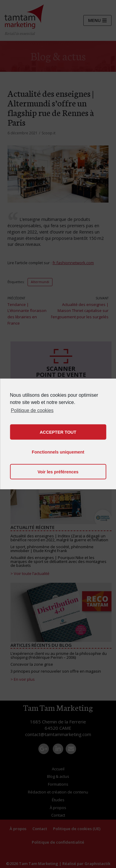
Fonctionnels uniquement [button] (58, 452)
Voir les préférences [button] (58, 472)
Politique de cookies (32, 410)
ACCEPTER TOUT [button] (58, 432)
